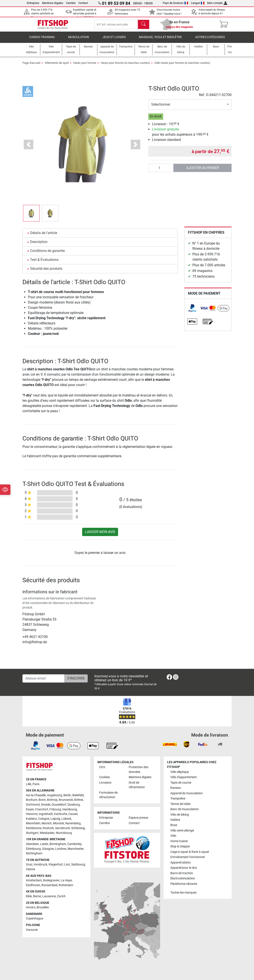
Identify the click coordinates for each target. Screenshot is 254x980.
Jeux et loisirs (114, 40)
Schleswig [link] (78, 828)
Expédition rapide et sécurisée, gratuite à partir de (85, 14)
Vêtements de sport (57, 66)
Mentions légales (53, 3)
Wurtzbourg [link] (64, 833)
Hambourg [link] (70, 809)
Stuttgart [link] (32, 833)
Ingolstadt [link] (46, 814)
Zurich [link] (61, 896)
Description (39, 245)
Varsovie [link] (32, 930)
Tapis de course (181, 783)
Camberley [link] (74, 844)
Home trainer (179, 841)
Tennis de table (180, 804)
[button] (29, 148)
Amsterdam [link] (34, 880)
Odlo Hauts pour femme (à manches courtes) (182, 66)
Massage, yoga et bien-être (160, 40)
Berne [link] (37, 896)
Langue (198, 3)
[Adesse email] (44, 678)
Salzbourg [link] (78, 864)
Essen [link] (30, 809)
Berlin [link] (67, 795)
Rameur (176, 788)
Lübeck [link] (66, 819)
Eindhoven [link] (33, 885)
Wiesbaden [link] (47, 833)
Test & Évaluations (44, 263)
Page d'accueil (31, 66)
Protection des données (139, 770)
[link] (192, 311)
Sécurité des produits (46, 272)
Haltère (175, 820)
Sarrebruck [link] (63, 828)
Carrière (71, 3)
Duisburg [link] (74, 805)
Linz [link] (67, 864)
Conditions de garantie (47, 254)
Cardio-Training (42, 40)
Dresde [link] (46, 805)
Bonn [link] (42, 800)
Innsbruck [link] (41, 864)
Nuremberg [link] (73, 824)
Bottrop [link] (52, 800)
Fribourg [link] (55, 809)
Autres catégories (210, 40)
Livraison (105, 783)
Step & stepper (180, 847)
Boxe (174, 825)
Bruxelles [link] (43, 907)
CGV (102, 767)
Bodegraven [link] (51, 880)
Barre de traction (182, 873)
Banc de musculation (185, 809)
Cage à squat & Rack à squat (190, 852)
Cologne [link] (44, 819)
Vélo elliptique (180, 772)
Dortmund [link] (33, 805)
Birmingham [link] (58, 844)
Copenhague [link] (35, 919)
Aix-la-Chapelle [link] (36, 795)
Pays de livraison (175, 3)
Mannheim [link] (33, 824)
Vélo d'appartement (184, 777)
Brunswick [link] (66, 800)
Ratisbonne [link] (34, 828)
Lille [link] (29, 784)
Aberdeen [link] (32, 844)
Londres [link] (61, 849)
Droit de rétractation (137, 785)
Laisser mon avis (100, 535)
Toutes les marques (183, 893)
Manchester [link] (75, 849)
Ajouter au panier (203, 171)
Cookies (104, 777)
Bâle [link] (29, 896)
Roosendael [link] (49, 885)
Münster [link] (58, 824)
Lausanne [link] (49, 896)
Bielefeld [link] (78, 795)
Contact (83, 3)
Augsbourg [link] (55, 795)
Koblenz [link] (31, 819)
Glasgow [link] (48, 849)
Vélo (173, 836)
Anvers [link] (31, 907)
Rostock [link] (48, 828)
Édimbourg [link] (33, 849)
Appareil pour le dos (184, 868)
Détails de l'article (44, 236)
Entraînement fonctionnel (187, 857)
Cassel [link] (73, 814)
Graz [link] (29, 864)
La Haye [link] (66, 880)
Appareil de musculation (187, 793)
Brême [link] (79, 800)
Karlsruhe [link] (61, 814)
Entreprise (33, 3)
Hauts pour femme (85, 66)
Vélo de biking (180, 815)
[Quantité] (161, 171)
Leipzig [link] (55, 819)
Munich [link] (47, 824)
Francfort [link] (42, 809)
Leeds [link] (44, 844)
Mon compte (217, 3)
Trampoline (178, 799)
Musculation (79, 40)
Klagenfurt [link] (56, 864)
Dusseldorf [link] (59, 805)
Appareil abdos (180, 863)
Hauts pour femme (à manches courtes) (125, 66)
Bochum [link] (32, 800)
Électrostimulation (183, 878)
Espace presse (138, 818)
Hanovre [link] (32, 814)
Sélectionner (161, 107)
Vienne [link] (30, 869)
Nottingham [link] (34, 853)
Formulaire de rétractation (108, 795)
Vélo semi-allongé (182, 831)
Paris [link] (36, 784)
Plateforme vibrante (184, 884)
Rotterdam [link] (66, 885)
